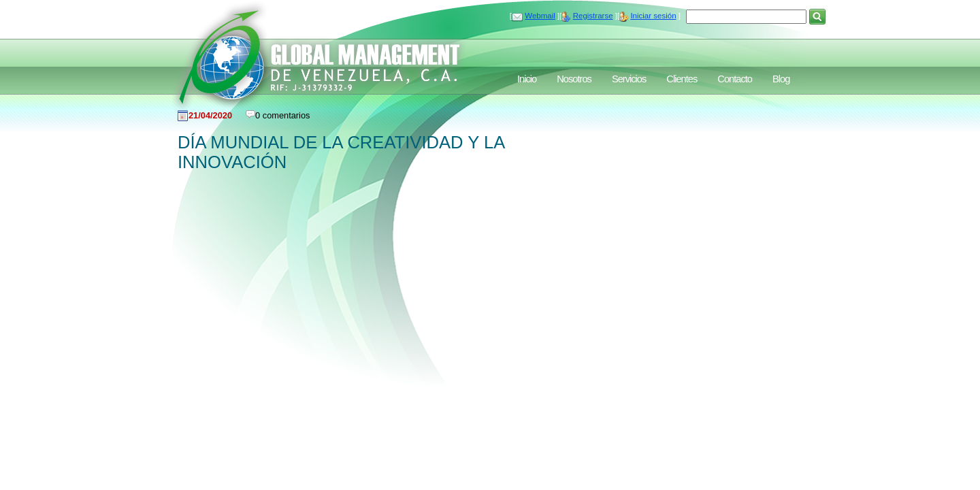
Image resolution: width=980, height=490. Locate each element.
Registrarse (593, 16)
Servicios (629, 79)
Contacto (735, 79)
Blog (781, 79)
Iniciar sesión (653, 16)
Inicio (527, 79)
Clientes (682, 79)
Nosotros (574, 79)
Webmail (540, 16)
